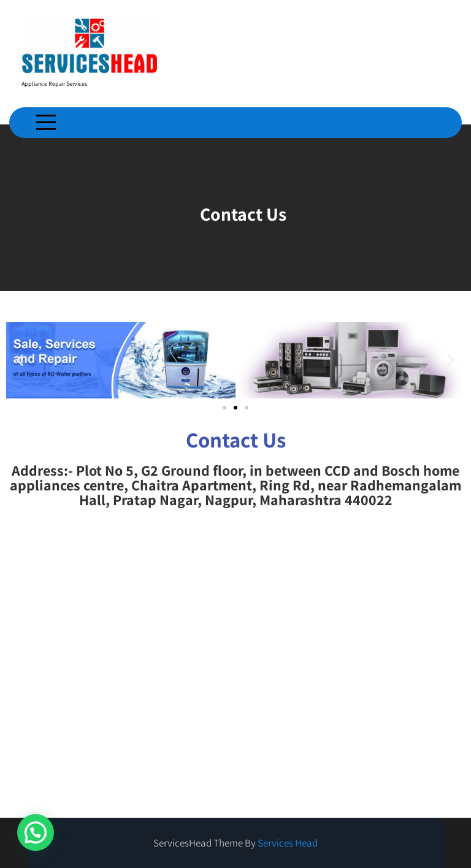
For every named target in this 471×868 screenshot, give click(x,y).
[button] (20, 360)
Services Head (288, 843)
